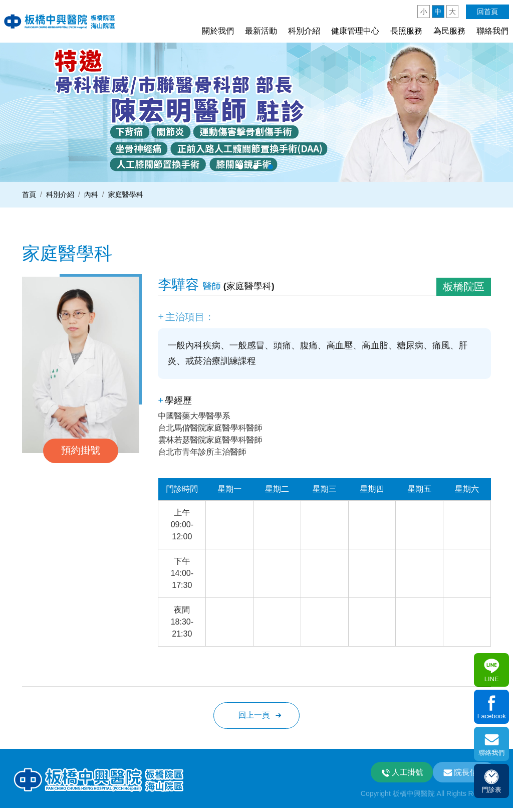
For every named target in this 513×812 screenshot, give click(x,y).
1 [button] (240, 167)
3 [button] (271, 167)
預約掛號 (81, 451)
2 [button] (255, 167)
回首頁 (487, 12)
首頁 (29, 194)
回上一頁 (254, 718)
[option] (256, 112)
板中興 (61, 21)
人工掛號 (404, 775)
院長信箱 (469, 775)
